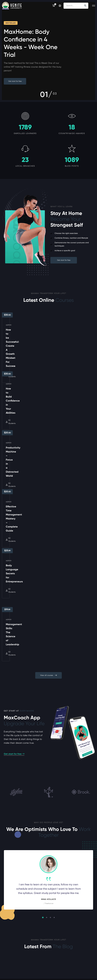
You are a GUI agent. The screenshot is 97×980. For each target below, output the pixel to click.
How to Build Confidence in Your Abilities (70, 357)
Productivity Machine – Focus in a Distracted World (23, 416)
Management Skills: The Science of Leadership (69, 475)
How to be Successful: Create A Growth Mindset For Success (24, 357)
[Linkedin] (16, 968)
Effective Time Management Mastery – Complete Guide (71, 416)
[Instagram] (12, 968)
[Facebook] (4, 968)
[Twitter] (8, 968)
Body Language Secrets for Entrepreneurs (22, 475)
